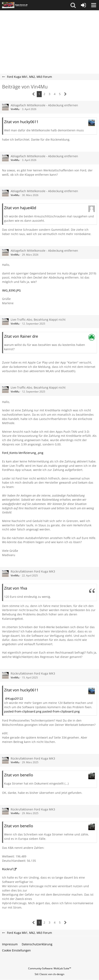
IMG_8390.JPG (11, 290)
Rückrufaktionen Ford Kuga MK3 (33, 571)
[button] (73, 5)
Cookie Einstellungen (16, 950)
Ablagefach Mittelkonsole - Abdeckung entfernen (44, 105)
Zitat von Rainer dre (21, 336)
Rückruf (7, 869)
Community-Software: (50, 968)
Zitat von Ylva (16, 588)
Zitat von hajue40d (20, 208)
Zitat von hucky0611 (21, 122)
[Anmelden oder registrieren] (83, 5)
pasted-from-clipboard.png (23, 711)
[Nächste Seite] (65, 94)
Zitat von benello (19, 775)
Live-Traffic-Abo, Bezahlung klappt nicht (38, 320)
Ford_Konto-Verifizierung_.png (23, 453)
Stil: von (49, 974)
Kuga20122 (15, 698)
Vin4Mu (15, 109)
